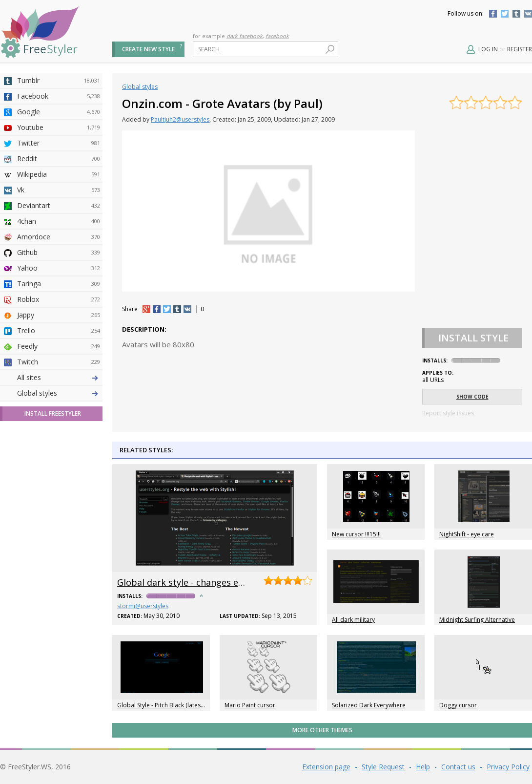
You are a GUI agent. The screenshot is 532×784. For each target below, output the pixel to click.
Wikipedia (59, 174)
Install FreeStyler (53, 413)
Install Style (473, 338)
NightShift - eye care (467, 534)
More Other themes (322, 730)
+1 (146, 309)
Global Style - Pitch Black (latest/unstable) (174, 705)
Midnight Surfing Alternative (477, 620)
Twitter (505, 14)
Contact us (458, 767)
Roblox (59, 299)
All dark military (353, 620)
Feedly (59, 346)
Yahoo (59, 268)
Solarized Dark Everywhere (369, 705)
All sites (29, 377)
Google (59, 112)
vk (187, 309)
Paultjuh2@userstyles (180, 119)
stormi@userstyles (143, 606)
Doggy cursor (458, 705)
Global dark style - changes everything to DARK (216, 582)
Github (59, 253)
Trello (59, 331)
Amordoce (59, 237)
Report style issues (448, 413)
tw (167, 309)
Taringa (59, 284)
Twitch (59, 362)
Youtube (59, 127)
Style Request (383, 767)
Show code (472, 397)
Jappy (59, 315)
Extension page (326, 767)
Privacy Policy (508, 767)
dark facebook (245, 36)
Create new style (148, 49)
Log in (488, 49)
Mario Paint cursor (250, 705)
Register (520, 49)
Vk (59, 190)
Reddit (59, 159)
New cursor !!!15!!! (356, 534)
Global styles (37, 393)
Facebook (493, 14)
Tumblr (516, 14)
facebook (277, 36)
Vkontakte (528, 14)
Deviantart (59, 206)
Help (423, 767)
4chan (59, 221)
